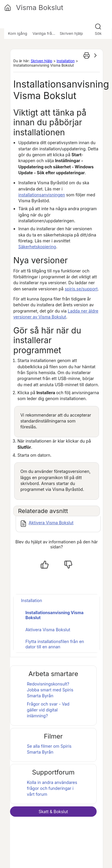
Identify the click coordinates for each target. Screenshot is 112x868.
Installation (65, 61)
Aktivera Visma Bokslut (51, 523)
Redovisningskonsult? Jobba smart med (50, 690)
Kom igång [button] (18, 33)
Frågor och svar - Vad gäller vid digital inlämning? (48, 710)
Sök (98, 33)
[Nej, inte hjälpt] (68, 565)
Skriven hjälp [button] (71, 33)
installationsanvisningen (42, 195)
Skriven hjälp (42, 61)
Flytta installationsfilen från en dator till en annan (55, 644)
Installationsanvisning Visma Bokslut (55, 615)
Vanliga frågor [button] (45, 33)
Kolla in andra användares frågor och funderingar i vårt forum (52, 788)
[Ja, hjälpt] (45, 565)
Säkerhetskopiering (37, 247)
